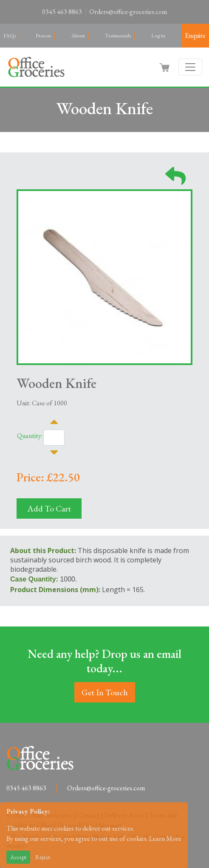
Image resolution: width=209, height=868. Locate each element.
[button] (165, 67)
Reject (43, 857)
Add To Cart (49, 508)
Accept (18, 857)
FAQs (10, 35)
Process (43, 35)
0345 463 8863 (62, 12)
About (78, 35)
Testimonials (118, 35)
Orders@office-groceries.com (128, 12)
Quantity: (30, 436)
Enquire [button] (195, 35)
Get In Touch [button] (105, 692)
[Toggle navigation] (190, 67)
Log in (158, 35)
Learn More (165, 839)
